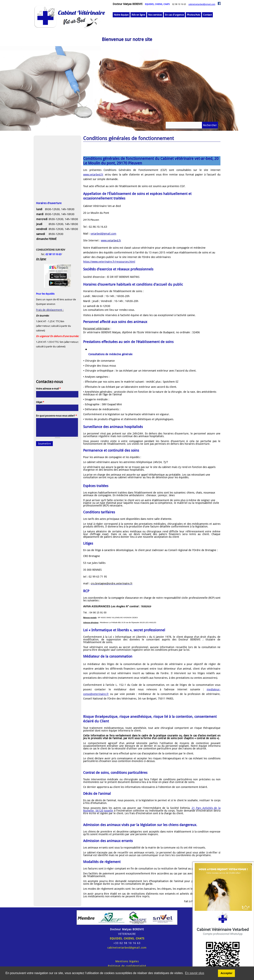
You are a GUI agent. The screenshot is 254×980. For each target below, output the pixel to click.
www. (104, 240)
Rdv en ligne (138, 15)
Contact (207, 15)
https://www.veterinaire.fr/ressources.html (109, 262)
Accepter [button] (227, 973)
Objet (40, 402)
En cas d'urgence (174, 15)
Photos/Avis (193, 15)
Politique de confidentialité (127, 966)
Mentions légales (127, 961)
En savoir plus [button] (195, 973)
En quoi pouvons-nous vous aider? (56, 416)
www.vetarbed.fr (93, 175)
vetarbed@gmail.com (103, 234)
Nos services (155, 15)
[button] (57, 212)
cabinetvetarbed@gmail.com (202, 4)
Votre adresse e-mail (48, 389)
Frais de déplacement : (50, 310)
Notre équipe (121, 15)
